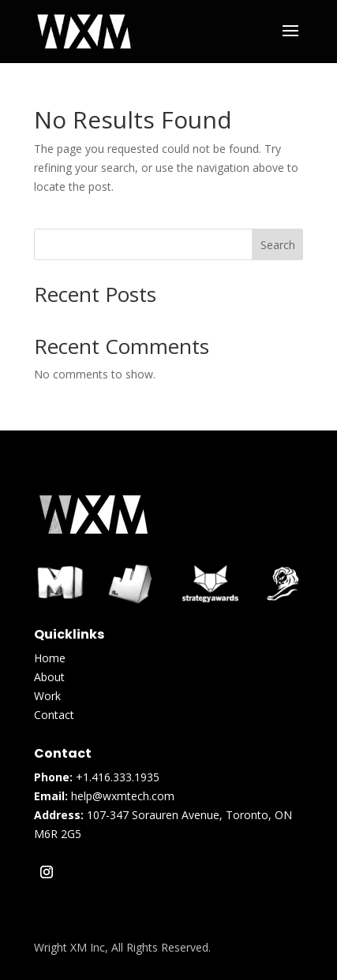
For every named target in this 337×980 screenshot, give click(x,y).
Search (278, 245)
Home (50, 658)
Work (47, 696)
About (49, 677)
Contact (54, 715)
